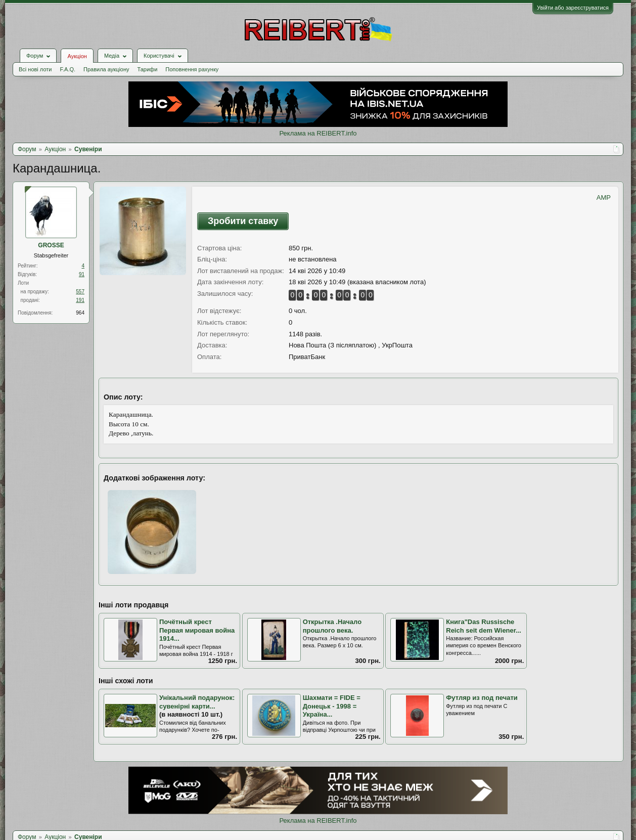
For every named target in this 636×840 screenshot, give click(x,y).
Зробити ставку (243, 221)
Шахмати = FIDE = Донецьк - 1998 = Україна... (332, 706)
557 (80, 292)
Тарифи (148, 69)
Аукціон (77, 56)
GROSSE (51, 245)
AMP (604, 197)
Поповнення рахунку (192, 69)
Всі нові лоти (35, 69)
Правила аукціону (106, 69)
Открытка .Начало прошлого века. (332, 626)
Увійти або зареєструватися (573, 8)
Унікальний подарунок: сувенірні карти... (197, 702)
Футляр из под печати (482, 698)
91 (82, 274)
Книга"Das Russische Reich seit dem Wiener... (484, 626)
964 (80, 313)
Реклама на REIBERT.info (318, 133)
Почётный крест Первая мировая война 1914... (197, 630)
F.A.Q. (67, 69)
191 (80, 300)
